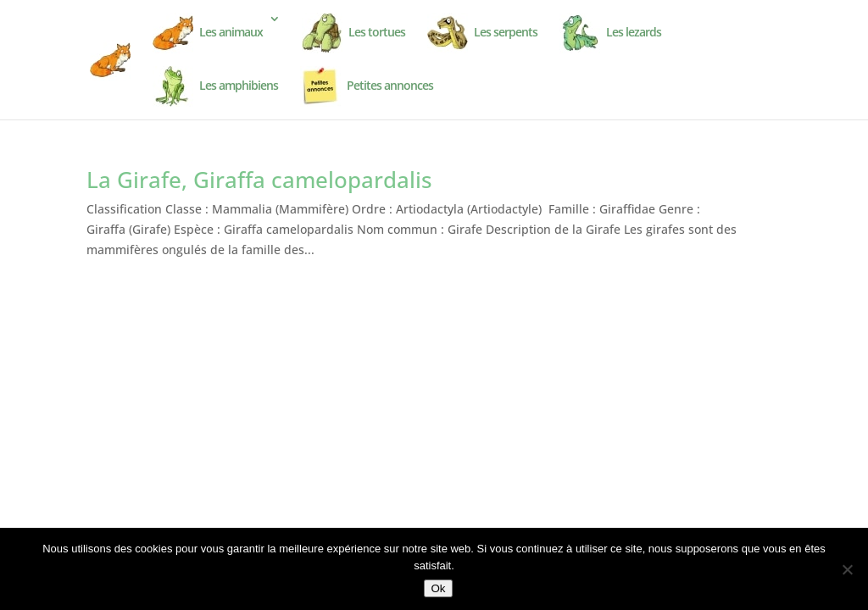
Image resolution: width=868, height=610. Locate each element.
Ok (438, 588)
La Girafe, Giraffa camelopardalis (259, 180)
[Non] (847, 569)
